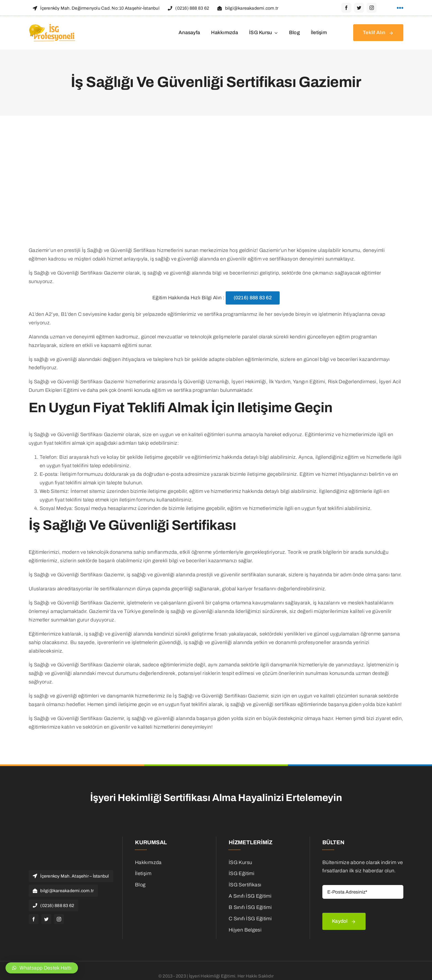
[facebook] (346, 8)
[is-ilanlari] (168, 894)
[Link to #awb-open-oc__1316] (400, 8)
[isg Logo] (53, 25)
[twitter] (359, 8)
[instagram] (372, 8)
